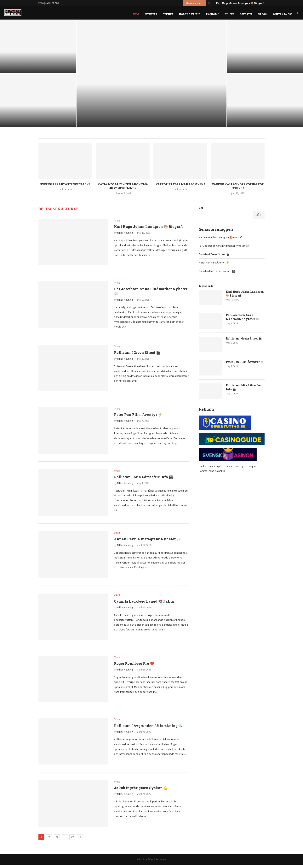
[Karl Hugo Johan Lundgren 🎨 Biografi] (38, 49)
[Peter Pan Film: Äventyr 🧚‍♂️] (265, 49)
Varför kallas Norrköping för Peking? (238, 189)
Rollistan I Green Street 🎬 (137, 355)
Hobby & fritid (190, 14)
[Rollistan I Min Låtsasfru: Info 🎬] (265, 103)
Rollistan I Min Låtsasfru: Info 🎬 (143, 480)
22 (72, 840)
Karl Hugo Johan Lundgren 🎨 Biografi (240, 3)
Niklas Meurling (125, 236)
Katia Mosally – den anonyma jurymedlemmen (123, 189)
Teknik (168, 14)
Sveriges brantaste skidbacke (65, 187)
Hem (136, 14)
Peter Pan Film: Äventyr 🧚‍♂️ (138, 418)
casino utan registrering (240, 468)
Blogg (262, 14)
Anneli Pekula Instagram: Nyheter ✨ (147, 542)
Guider (229, 14)
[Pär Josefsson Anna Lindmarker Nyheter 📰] (38, 103)
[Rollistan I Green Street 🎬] (151, 76)
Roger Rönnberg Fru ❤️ (134, 666)
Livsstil (246, 14)
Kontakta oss (282, 14)
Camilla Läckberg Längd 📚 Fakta (144, 604)
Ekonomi (212, 14)
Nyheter (151, 14)
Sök (201, 211)
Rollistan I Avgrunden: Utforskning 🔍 (148, 729)
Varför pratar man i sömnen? (180, 187)
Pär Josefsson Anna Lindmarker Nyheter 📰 (224, 248)
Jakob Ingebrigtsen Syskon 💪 (141, 791)
